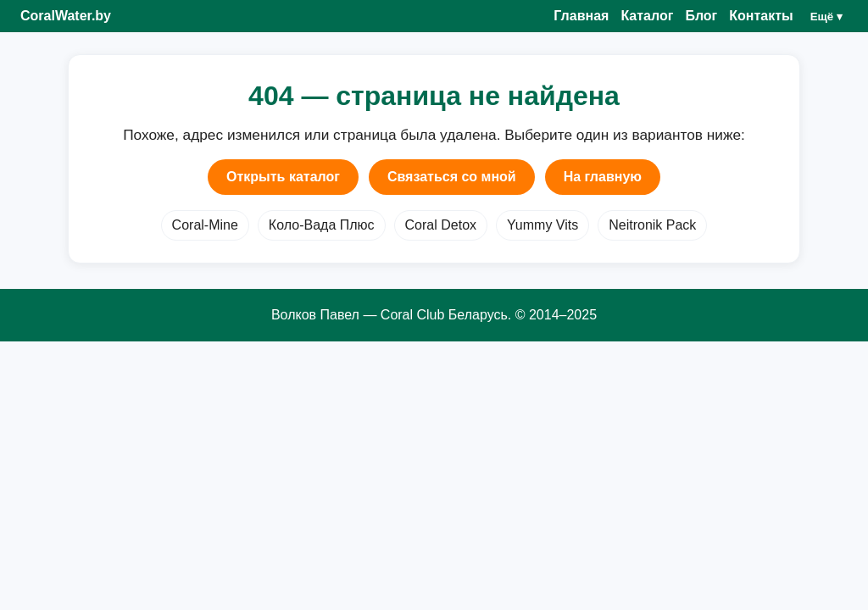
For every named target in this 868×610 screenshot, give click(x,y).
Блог (701, 16)
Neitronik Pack (652, 225)
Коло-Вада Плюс (322, 225)
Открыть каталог (283, 177)
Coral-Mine (205, 225)
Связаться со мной (452, 177)
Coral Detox (441, 225)
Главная (581, 16)
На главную (603, 177)
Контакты (761, 16)
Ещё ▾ (826, 17)
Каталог (647, 16)
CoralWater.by (66, 16)
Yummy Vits (542, 225)
